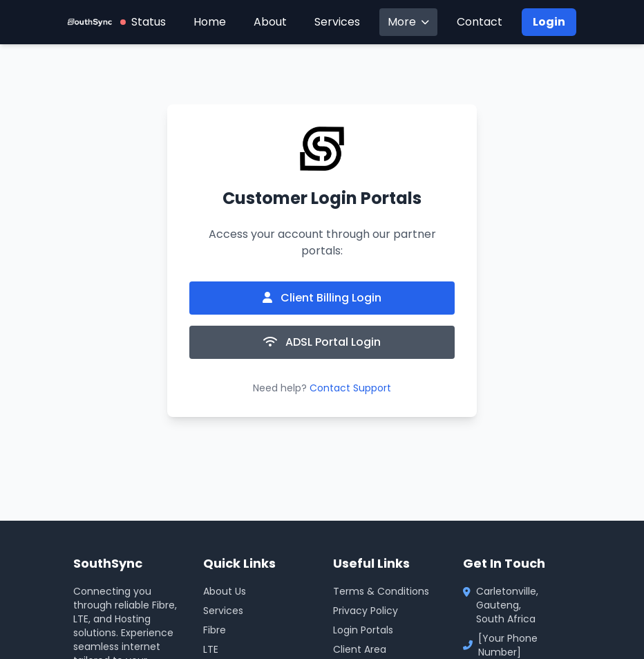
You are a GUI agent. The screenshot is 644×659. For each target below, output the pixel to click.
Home (210, 22)
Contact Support (350, 388)
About (270, 22)
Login (549, 22)
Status (143, 22)
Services (337, 22)
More (408, 22)
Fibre (215, 630)
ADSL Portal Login (322, 342)
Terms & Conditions (381, 591)
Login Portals (363, 630)
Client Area (360, 649)
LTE (211, 649)
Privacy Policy (366, 611)
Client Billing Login (322, 298)
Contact (480, 22)
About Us (225, 591)
